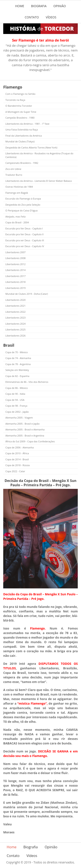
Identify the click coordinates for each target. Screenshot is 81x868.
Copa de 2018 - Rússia (17, 465)
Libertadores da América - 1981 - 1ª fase (27, 124)
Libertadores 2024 (15, 324)
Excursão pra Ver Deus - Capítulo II (25, 234)
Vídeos (51, 17)
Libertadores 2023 (15, 318)
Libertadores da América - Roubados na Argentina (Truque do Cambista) (39, 155)
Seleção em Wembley (17, 370)
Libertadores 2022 (15, 312)
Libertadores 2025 (15, 329)
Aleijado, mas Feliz (16, 217)
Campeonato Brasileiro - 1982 (22, 163)
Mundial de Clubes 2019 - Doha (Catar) (27, 294)
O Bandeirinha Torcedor (19, 106)
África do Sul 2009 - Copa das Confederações (30, 441)
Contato (32, 17)
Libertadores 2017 (15, 276)
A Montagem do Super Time (21, 112)
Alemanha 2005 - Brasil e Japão (22, 424)
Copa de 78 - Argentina (18, 364)
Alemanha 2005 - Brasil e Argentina (25, 436)
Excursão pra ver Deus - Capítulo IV (25, 246)
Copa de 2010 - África (17, 453)
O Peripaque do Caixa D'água (21, 210)
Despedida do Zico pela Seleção (23, 205)
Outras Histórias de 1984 (19, 187)
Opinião (60, 6)
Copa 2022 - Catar (15, 471)
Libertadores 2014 (15, 270)
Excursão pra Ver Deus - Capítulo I (24, 228)
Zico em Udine (13, 169)
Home (20, 6)
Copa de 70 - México (17, 352)
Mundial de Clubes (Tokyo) (20, 141)
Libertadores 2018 (15, 282)
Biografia (39, 6)
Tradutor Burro (14, 175)
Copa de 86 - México (17, 388)
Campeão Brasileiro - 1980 (20, 118)
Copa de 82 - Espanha (17, 376)
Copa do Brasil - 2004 (17, 222)
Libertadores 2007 (15, 252)
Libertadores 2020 (15, 300)
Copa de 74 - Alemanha (18, 358)
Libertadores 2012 (15, 264)
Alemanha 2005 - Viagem (19, 418)
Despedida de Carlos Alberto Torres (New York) (31, 147)
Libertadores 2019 (15, 288)
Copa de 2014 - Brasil (17, 459)
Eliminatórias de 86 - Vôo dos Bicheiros (27, 382)
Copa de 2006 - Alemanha (20, 447)
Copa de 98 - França (16, 406)
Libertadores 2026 (15, 336)
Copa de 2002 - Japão (17, 412)
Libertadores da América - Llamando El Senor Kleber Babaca (39, 181)
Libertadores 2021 (15, 306)
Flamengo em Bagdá (17, 193)
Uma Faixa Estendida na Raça (22, 130)
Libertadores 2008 (15, 258)
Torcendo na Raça (15, 100)
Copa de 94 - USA (15, 400)
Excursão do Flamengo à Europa (23, 199)
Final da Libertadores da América (24, 136)
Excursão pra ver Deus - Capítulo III (25, 240)
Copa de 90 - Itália (15, 394)
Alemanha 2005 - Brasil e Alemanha (25, 429)
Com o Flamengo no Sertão (20, 94)
